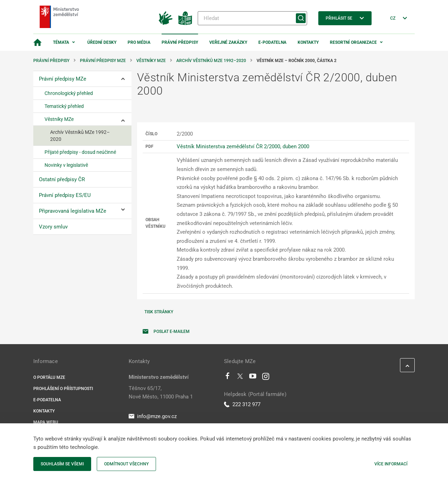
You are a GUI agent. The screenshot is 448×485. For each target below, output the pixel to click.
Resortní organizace (353, 42)
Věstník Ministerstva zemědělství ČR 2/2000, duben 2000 (243, 146)
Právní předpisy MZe (103, 61)
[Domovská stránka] (38, 42)
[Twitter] (240, 378)
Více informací (391, 464)
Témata (61, 42)
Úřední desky (102, 42)
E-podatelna (272, 42)
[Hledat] (252, 18)
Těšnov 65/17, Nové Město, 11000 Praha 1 (161, 392)
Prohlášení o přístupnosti (63, 389)
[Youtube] (253, 378)
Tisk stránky (159, 312)
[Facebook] (228, 378)
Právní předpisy (180, 42)
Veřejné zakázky (228, 42)
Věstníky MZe (151, 61)
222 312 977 (242, 404)
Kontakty (308, 42)
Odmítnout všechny (126, 464)
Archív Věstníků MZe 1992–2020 (211, 61)
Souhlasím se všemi (62, 464)
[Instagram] (266, 378)
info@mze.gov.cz (153, 416)
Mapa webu (46, 422)
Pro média (139, 42)
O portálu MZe (49, 377)
